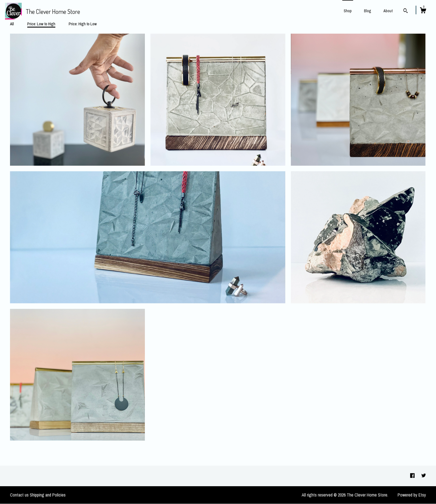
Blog (368, 11)
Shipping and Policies (48, 495)
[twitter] (424, 476)
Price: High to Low (83, 24)
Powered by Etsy (412, 495)
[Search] (406, 11)
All (12, 24)
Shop (348, 11)
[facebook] (413, 476)
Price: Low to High (41, 24)
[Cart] (423, 11)
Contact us (19, 495)
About (388, 11)
